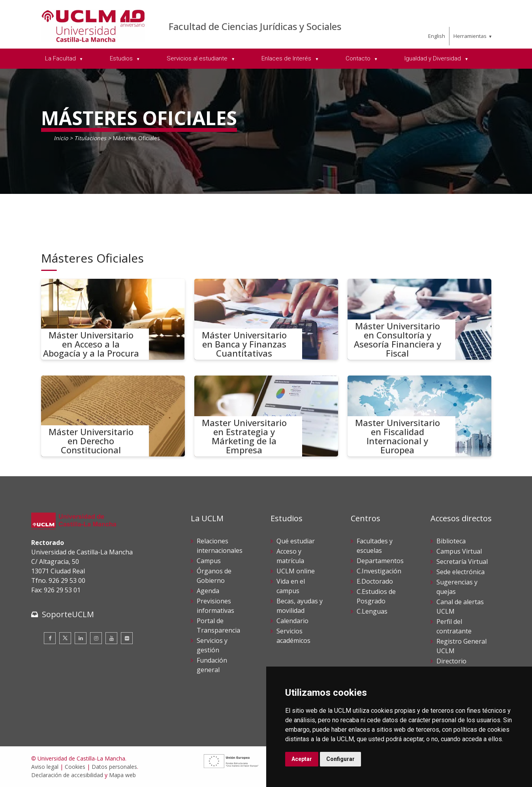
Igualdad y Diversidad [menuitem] (433, 58)
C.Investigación (379, 571)
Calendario (292, 621)
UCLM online (296, 571)
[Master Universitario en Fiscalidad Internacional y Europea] (419, 416)
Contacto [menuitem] (359, 58)
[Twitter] (65, 638)
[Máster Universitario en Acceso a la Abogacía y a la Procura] (113, 319)
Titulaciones (90, 138)
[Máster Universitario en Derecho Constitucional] (113, 416)
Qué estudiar (296, 541)
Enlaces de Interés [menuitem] (287, 58)
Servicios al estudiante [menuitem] (198, 58)
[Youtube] (111, 638)
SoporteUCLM (68, 614)
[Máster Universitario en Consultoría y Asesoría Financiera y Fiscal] (419, 319)
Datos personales (114, 767)
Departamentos (380, 561)
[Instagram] (96, 638)
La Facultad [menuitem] (61, 58)
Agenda (208, 591)
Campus (209, 561)
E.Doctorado (375, 581)
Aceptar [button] (302, 759)
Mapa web (122, 775)
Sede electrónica (461, 572)
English (437, 36)
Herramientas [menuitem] (470, 36)
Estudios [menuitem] (122, 58)
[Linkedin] (81, 638)
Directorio (451, 661)
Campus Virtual (459, 551)
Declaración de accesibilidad (67, 775)
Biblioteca (451, 541)
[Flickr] (127, 638)
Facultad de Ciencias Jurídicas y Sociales (255, 26)
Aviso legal (45, 767)
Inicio (61, 138)
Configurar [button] (340, 759)
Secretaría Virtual (462, 562)
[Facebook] (50, 638)
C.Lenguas (372, 611)
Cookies (75, 767)
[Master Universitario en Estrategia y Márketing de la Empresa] (266, 416)
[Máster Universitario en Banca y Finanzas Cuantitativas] (266, 319)
